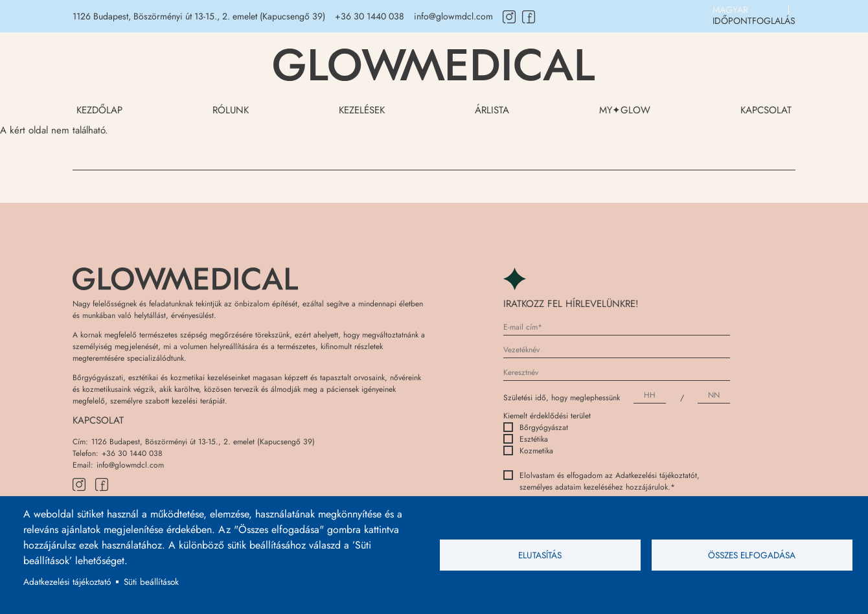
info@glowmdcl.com (453, 16)
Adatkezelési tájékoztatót (656, 475)
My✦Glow (625, 110)
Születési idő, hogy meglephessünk (562, 398)
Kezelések (362, 110)
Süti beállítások (151, 582)
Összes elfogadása (752, 555)
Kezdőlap (99, 110)
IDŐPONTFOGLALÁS (754, 21)
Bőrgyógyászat (536, 427)
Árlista (492, 110)
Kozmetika (528, 451)
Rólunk (231, 110)
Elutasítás (540, 555)
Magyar (730, 10)
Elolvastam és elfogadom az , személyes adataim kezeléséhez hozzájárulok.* (601, 481)
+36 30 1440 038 (370, 16)
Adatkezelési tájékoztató (67, 582)
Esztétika (526, 439)
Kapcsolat (766, 110)
